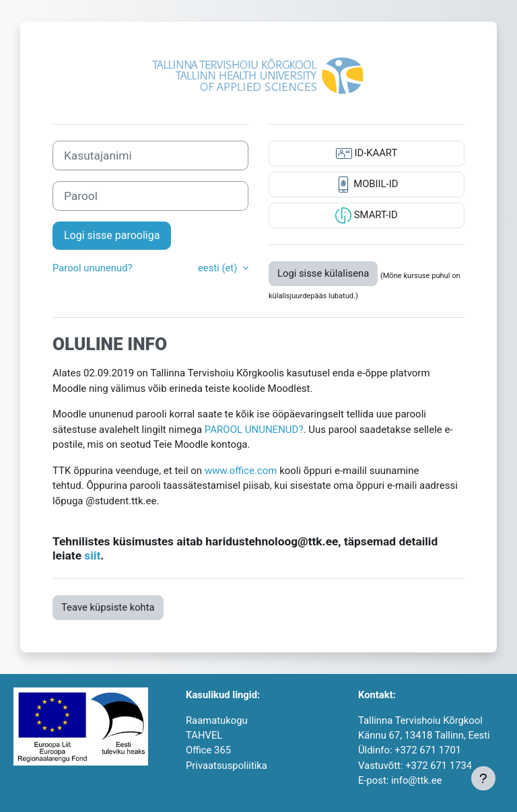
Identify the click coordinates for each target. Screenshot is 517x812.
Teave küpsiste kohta (108, 607)
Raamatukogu (217, 720)
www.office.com (241, 471)
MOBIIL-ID (367, 184)
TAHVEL (204, 735)
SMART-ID (367, 215)
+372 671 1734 (439, 766)
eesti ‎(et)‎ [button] (219, 268)
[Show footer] (483, 778)
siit (92, 555)
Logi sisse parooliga (112, 235)
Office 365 (208, 750)
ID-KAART (367, 154)
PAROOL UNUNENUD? (254, 430)
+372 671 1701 (428, 750)
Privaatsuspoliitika (227, 766)
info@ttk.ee (416, 780)
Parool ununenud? (93, 268)
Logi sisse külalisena (323, 273)
